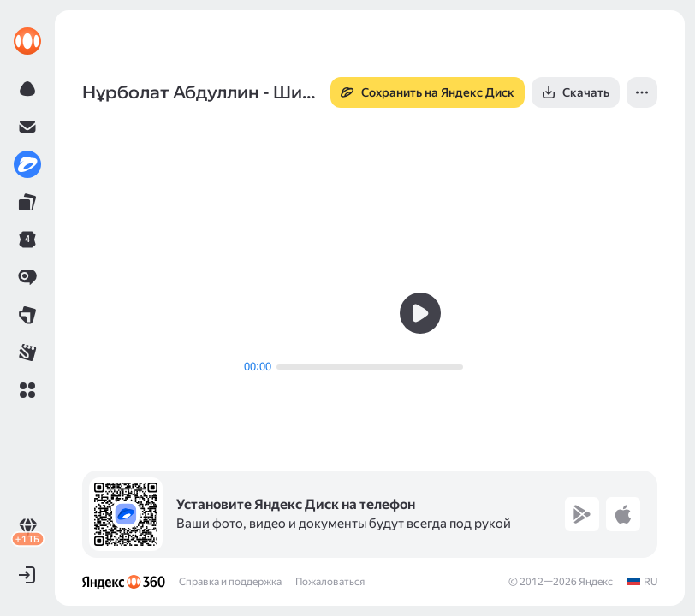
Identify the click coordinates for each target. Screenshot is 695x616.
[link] (27, 41)
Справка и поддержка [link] (230, 582)
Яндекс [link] (596, 582)
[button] (27, 390)
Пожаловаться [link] (330, 582)
